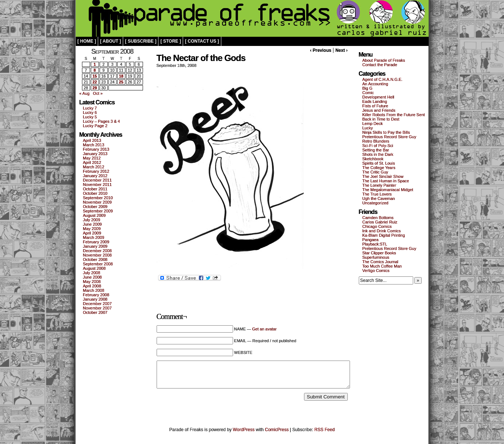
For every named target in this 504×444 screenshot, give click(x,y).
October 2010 (95, 193)
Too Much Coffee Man (382, 266)
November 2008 (97, 255)
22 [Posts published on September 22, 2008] (94, 82)
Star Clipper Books (379, 253)
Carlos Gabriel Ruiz (380, 222)
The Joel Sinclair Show (383, 176)
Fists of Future (375, 106)
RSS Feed (324, 430)
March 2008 (94, 290)
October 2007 (95, 312)
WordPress (244, 430)
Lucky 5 (90, 117)
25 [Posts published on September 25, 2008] (121, 82)
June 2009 (92, 224)
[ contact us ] (202, 41)
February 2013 (96, 149)
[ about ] (110, 41)
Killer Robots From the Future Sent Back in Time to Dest (394, 117)
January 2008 (95, 299)
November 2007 (97, 308)
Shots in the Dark (378, 154)
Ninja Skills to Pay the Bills (386, 132)
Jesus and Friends (379, 110)
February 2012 (96, 171)
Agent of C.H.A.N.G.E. (383, 79)
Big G (368, 88)
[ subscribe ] (141, 41)
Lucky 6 (90, 112)
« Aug (85, 93)
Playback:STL (375, 244)
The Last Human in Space (386, 181)
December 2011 (97, 180)
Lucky (368, 128)
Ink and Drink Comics (382, 231)
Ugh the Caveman (379, 198)
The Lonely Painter (379, 185)
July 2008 (92, 273)
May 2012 (92, 158)
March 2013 (94, 145)
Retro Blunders (376, 141)
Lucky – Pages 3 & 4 (102, 121)
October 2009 (95, 207)
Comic (368, 93)
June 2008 (92, 277)
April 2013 (92, 140)
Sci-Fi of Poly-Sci (378, 146)
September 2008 (98, 264)
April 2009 (92, 233)
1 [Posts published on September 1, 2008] (94, 64)
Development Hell (378, 97)
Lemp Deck (373, 123)
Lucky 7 (90, 108)
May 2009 (92, 229)
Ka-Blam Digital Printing (384, 235)
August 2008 (94, 268)
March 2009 (94, 237)
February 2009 (96, 242)
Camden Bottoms (378, 218)
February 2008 (96, 295)
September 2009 (98, 211)
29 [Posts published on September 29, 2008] (94, 88)
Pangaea (371, 240)
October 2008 (95, 259)
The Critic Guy (375, 172)
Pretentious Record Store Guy (389, 137)
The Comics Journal (380, 262)
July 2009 (92, 220)
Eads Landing (375, 101)
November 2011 (97, 185)
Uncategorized (376, 203)
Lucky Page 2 (95, 126)
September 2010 (98, 198)
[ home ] (87, 41)
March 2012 (94, 167)
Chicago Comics (377, 226)
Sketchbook (373, 159)
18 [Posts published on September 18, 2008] (121, 76)
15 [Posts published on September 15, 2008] (94, 76)
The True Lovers (377, 194)
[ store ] (171, 41)
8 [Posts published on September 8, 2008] (94, 70)
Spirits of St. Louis (379, 163)
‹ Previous (321, 50)
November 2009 (97, 202)
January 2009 (95, 246)
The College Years (379, 168)
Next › (341, 50)
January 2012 (95, 176)
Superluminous (376, 257)
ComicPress (277, 430)
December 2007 (97, 304)
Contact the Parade (380, 65)
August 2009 (94, 215)
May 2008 (92, 282)
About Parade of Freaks (384, 60)
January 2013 (95, 154)
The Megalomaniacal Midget (388, 190)
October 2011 (95, 189)
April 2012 (92, 162)
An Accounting (375, 84)
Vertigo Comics (376, 271)
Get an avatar (264, 329)
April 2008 (92, 286)
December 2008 (97, 251)
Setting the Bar (376, 150)
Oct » (98, 93)
